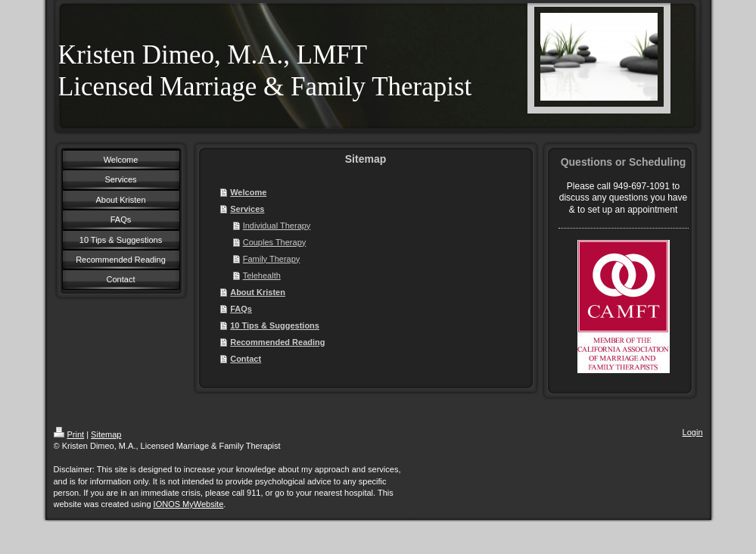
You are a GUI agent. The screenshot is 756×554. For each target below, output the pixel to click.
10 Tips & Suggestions (275, 325)
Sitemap (106, 434)
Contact (246, 359)
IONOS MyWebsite (189, 504)
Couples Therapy (275, 242)
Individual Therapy (277, 226)
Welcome (248, 192)
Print (69, 434)
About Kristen (258, 292)
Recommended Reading (277, 342)
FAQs (241, 309)
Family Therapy (272, 259)
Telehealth (262, 275)
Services (247, 209)
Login (693, 432)
